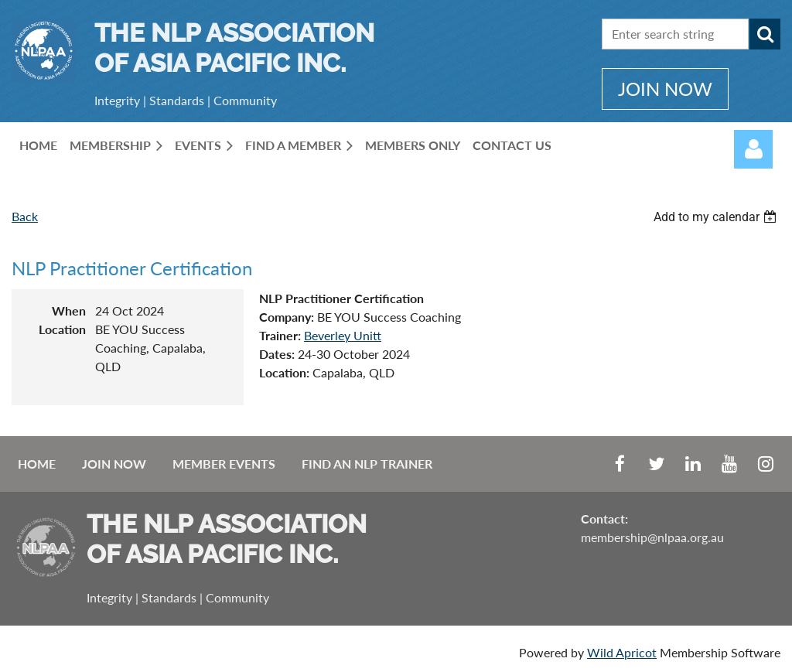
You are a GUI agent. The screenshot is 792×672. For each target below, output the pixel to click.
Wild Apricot (622, 652)
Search (765, 34)
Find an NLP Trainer (367, 464)
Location (62, 329)
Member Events (224, 464)
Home (37, 464)
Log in (753, 149)
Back (25, 216)
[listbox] (717, 217)
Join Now (114, 464)
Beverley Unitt (343, 335)
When (69, 310)
